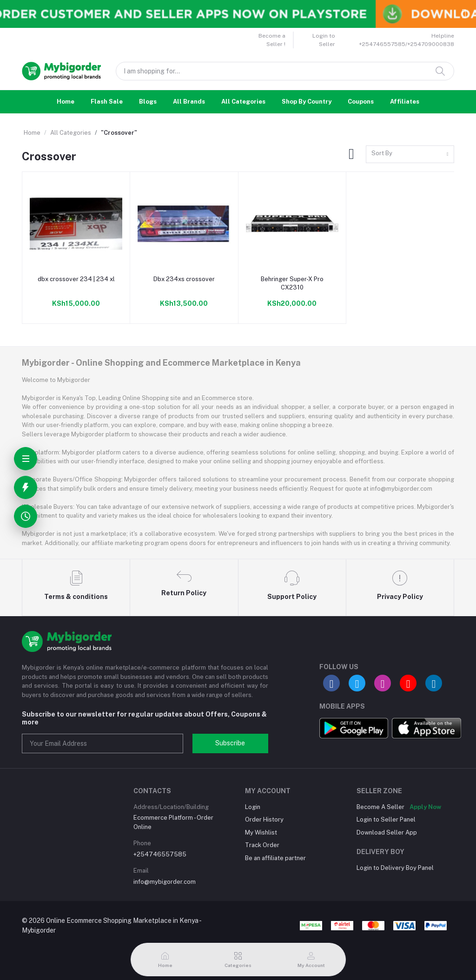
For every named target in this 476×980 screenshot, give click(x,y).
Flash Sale (107, 102)
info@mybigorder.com (165, 882)
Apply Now (425, 807)
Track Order (262, 845)
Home (66, 102)
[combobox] (410, 155)
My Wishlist (261, 832)
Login (253, 807)
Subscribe (230, 743)
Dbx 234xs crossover (184, 279)
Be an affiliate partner (275, 858)
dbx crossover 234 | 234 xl (76, 279)
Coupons (361, 102)
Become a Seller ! (272, 40)
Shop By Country (307, 102)
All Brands (189, 102)
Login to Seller (324, 40)
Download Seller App (387, 832)
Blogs (148, 102)
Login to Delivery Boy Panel (395, 868)
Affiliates (405, 102)
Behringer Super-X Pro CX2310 (292, 283)
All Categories (243, 102)
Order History (264, 819)
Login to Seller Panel (386, 819)
